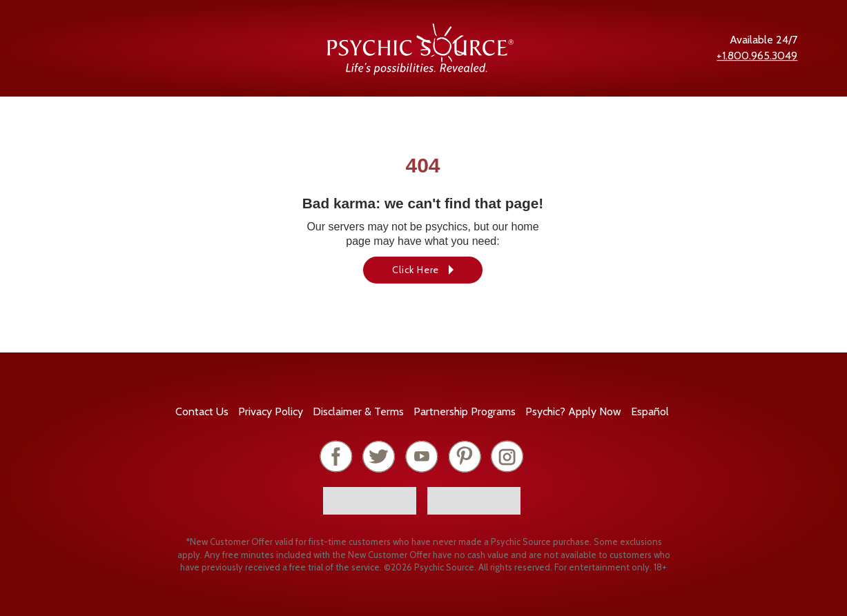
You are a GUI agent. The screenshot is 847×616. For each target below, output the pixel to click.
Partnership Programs (465, 411)
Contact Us (202, 411)
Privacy (271, 411)
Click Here (416, 270)
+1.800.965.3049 (757, 56)
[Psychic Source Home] (420, 71)
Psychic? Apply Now (573, 411)
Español (650, 411)
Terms (358, 411)
